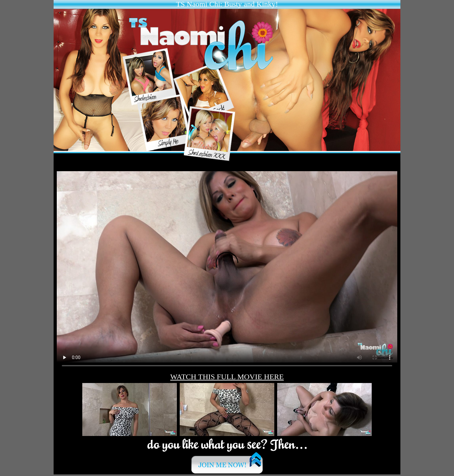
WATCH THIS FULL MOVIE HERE (227, 377)
